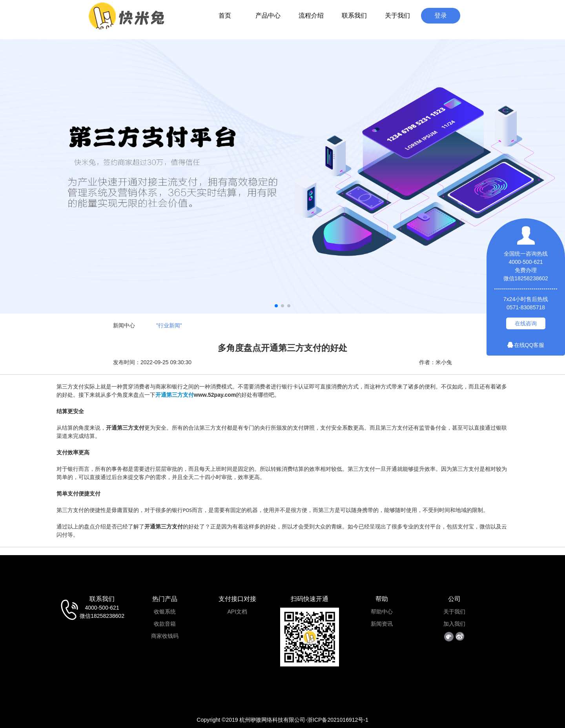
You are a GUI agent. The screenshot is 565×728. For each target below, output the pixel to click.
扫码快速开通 (310, 599)
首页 (225, 15)
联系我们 (354, 15)
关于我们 (397, 15)
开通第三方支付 (175, 395)
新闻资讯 (382, 624)
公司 (454, 599)
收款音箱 (165, 624)
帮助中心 (382, 612)
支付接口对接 (237, 599)
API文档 (237, 612)
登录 (441, 15)
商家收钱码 (165, 636)
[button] (276, 306)
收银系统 (165, 612)
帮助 (382, 599)
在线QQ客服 (526, 345)
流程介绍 (311, 15)
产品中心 (268, 15)
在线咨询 (526, 323)
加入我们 (454, 624)
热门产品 (165, 599)
